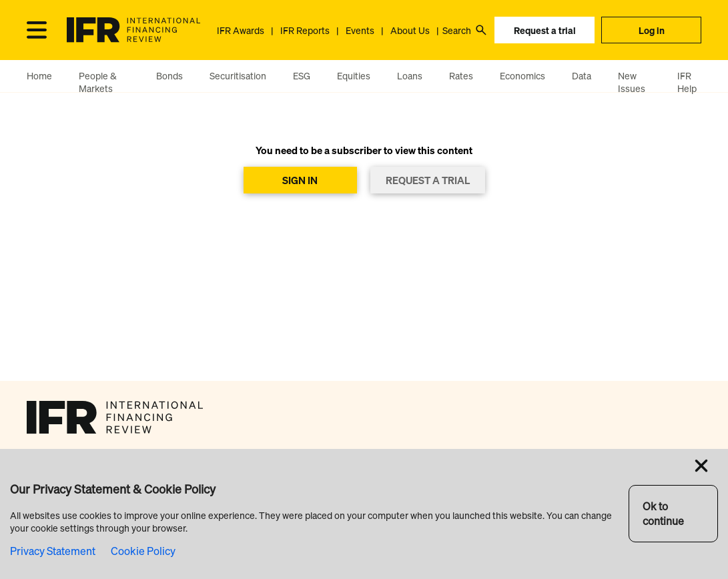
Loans (410, 76)
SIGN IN (300, 180)
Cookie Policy (143, 551)
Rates (461, 76)
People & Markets (98, 82)
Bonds (169, 76)
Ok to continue (663, 514)
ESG (302, 76)
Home (39, 76)
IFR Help (687, 82)
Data (582, 76)
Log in (652, 30)
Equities (354, 76)
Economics (522, 76)
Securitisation (238, 76)
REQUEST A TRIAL (428, 180)
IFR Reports (305, 30)
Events (360, 30)
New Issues (632, 82)
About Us (410, 30)
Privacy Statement (53, 551)
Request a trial (545, 30)
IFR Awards (241, 30)
